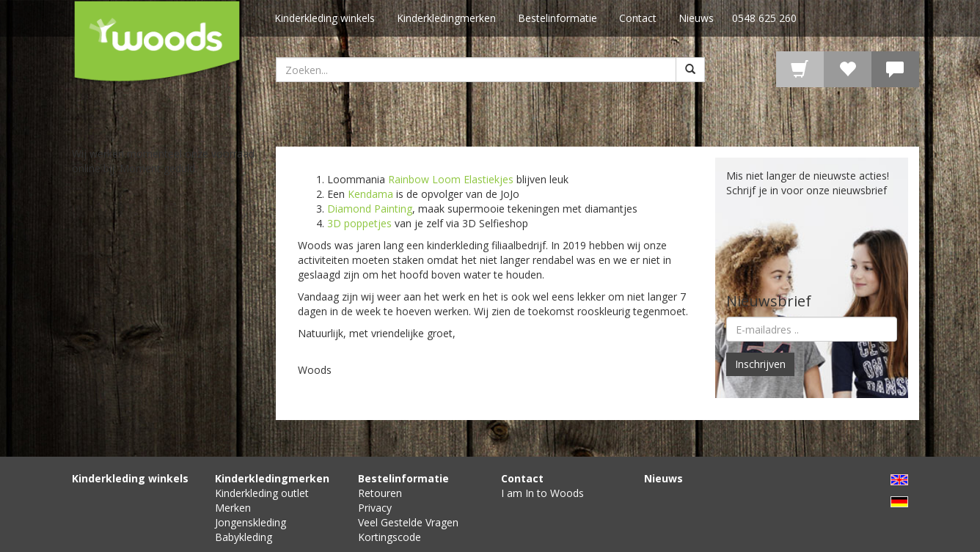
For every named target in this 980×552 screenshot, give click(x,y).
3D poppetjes (359, 223)
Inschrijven (760, 364)
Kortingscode (390, 537)
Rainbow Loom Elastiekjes (451, 179)
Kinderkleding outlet (262, 493)
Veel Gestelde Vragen (408, 522)
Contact (638, 18)
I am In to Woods (542, 493)
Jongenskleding (251, 522)
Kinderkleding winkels (325, 18)
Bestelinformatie (557, 18)
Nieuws (696, 18)
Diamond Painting (370, 209)
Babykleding (244, 537)
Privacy (375, 508)
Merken (233, 508)
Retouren (380, 493)
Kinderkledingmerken (446, 18)
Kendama (370, 194)
